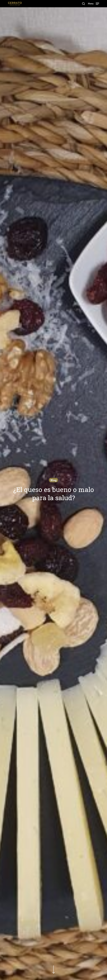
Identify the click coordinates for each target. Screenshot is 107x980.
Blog (53, 480)
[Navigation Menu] (93, 3)
